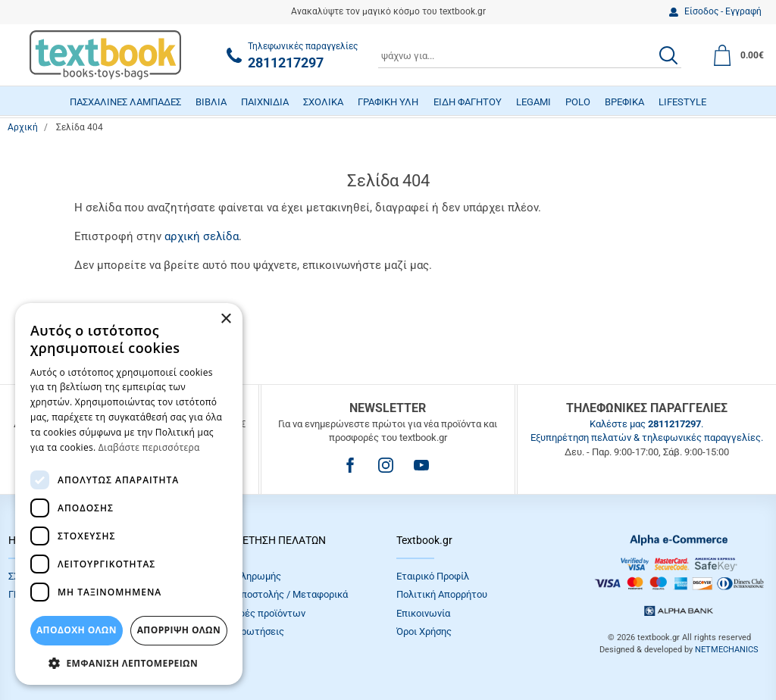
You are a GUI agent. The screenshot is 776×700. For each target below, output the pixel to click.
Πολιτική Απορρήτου (442, 594)
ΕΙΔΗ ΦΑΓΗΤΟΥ (468, 102)
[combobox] (530, 55)
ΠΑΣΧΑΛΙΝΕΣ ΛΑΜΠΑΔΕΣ (125, 102)
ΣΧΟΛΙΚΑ (323, 102)
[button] (129, 662)
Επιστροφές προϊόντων (254, 613)
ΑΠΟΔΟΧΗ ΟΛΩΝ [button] (77, 630)
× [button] (225, 319)
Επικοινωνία (423, 613)
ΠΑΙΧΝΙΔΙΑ (265, 102)
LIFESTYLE (682, 102)
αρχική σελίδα (202, 236)
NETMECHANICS (727, 650)
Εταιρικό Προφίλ (433, 576)
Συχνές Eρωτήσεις (243, 631)
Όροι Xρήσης (424, 631)
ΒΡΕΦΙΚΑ (624, 102)
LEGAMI (533, 102)
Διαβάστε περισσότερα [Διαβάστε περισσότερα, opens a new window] (149, 447)
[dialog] (129, 494)
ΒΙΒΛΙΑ (211, 102)
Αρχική (23, 127)
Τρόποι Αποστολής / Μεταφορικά (275, 594)
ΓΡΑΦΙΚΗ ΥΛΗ (388, 102)
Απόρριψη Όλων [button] (179, 630)
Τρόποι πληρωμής (242, 576)
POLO (578, 102)
